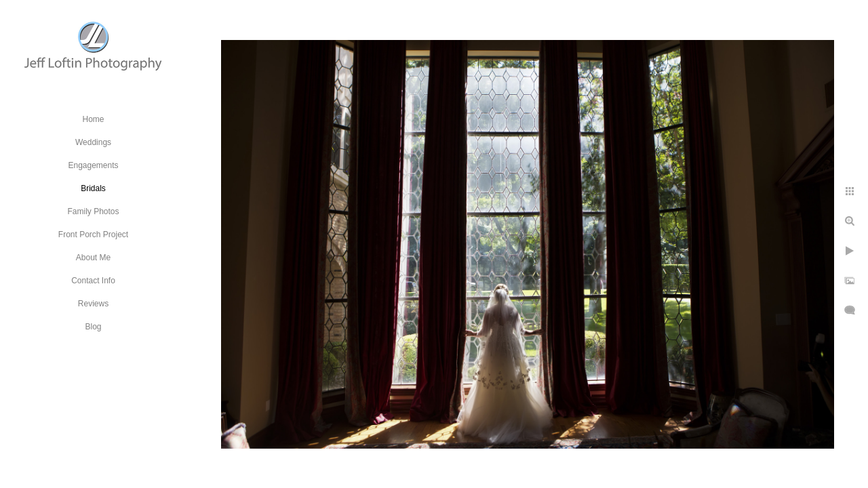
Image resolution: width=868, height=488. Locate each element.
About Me (93, 258)
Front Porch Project (93, 235)
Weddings (93, 142)
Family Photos (93, 211)
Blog (93, 327)
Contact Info (93, 281)
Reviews (93, 304)
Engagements (93, 165)
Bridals (93, 188)
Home (93, 119)
